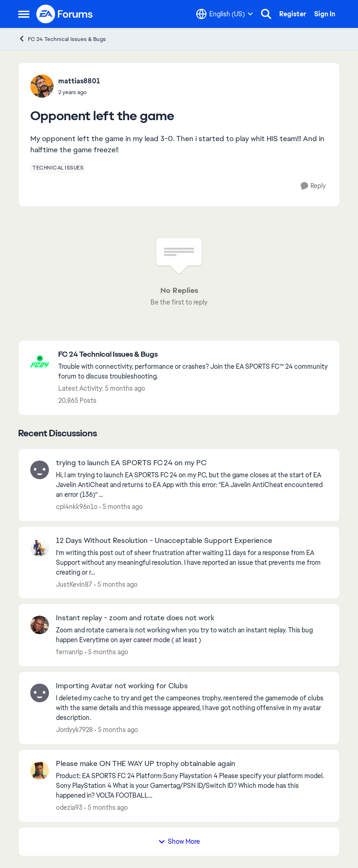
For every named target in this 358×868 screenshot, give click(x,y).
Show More (179, 841)
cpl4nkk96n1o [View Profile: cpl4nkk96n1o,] (77, 507)
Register (293, 14)
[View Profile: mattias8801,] (42, 86)
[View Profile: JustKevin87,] (40, 548)
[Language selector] (225, 14)
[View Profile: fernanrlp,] (40, 625)
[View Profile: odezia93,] (40, 771)
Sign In (325, 14)
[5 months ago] (121, 507)
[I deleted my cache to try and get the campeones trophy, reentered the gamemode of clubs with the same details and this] (192, 708)
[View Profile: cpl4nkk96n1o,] (40, 470)
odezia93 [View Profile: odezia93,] (69, 807)
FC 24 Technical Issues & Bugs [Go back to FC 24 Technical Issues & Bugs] (62, 39)
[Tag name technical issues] (58, 168)
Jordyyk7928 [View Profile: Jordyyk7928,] (74, 730)
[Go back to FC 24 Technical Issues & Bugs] (194, 355)
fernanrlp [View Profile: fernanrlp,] (69, 652)
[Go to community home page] (65, 14)
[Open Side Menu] (24, 14)
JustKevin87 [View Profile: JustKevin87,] (74, 584)
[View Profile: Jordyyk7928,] (40, 693)
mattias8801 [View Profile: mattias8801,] (79, 81)
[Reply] (313, 186)
